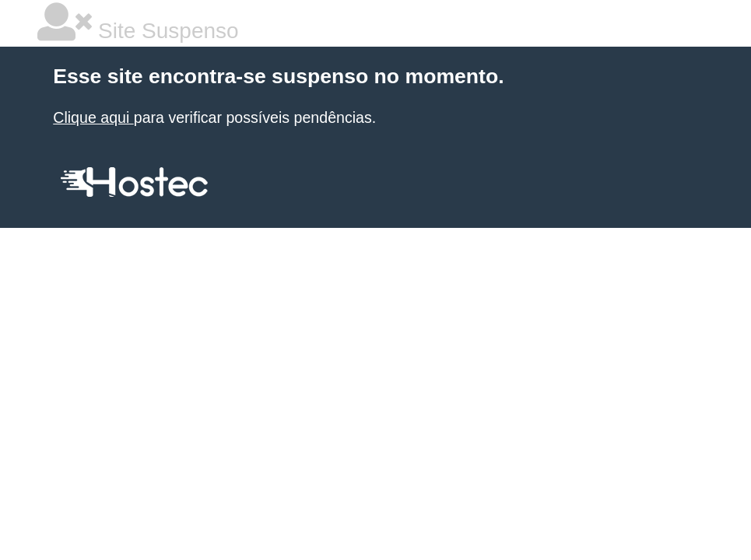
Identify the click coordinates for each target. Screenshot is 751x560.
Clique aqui (93, 117)
